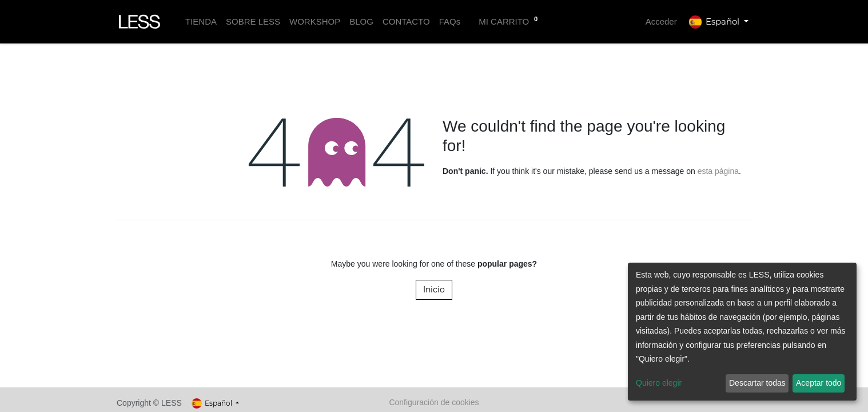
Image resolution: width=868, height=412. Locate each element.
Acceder (661, 21)
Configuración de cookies (434, 402)
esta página (718, 171)
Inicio (434, 290)
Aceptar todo (819, 383)
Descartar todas (757, 383)
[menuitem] (201, 22)
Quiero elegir (659, 383)
